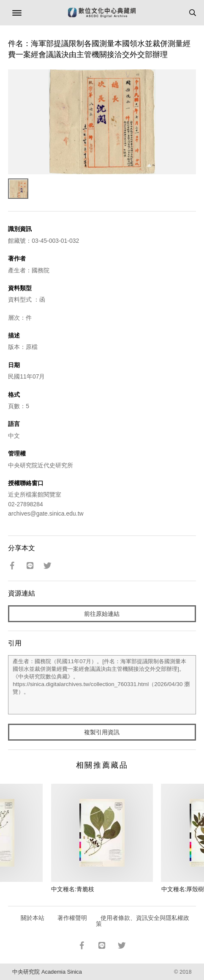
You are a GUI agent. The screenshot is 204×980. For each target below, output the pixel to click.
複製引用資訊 (102, 732)
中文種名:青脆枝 (73, 889)
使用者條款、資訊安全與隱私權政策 (143, 921)
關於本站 (33, 918)
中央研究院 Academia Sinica (47, 972)
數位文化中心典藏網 (102, 13)
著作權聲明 (72, 918)
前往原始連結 (102, 614)
